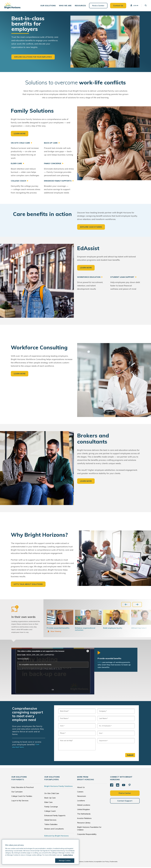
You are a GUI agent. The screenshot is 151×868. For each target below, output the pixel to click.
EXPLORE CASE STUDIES (91, 227)
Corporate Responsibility (87, 835)
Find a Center (98, 6)
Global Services (50, 821)
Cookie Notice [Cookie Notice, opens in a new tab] (68, 855)
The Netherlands (84, 815)
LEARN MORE (20, 134)
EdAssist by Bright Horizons (56, 837)
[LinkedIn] (118, 786)
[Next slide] (137, 605)
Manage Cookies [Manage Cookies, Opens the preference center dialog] (65, 860)
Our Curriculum (17, 793)
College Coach (50, 812)
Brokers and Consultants (54, 830)
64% (100, 663)
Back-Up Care (50, 799)
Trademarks (114, 862)
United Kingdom (83, 810)
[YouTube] (124, 786)
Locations (81, 801)
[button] (48, 6)
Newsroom (82, 797)
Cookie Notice (89, 862)
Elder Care (48, 803)
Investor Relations (84, 819)
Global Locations (84, 806)
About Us (81, 788)
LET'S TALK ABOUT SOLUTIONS (28, 584)
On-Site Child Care (52, 794)
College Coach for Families (22, 797)
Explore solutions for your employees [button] (33, 57)
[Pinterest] (130, 786)
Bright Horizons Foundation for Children (89, 829)
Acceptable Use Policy (101, 862)
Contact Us (118, 6)
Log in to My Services (20, 801)
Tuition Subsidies (51, 825)
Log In (134, 5)
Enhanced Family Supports (55, 816)
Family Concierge (51, 807)
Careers (80, 793)
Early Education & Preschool (22, 788)
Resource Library (84, 824)
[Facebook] (112, 786)
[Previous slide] (126, 605)
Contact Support (125, 802)
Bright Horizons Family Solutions (58, 787)
